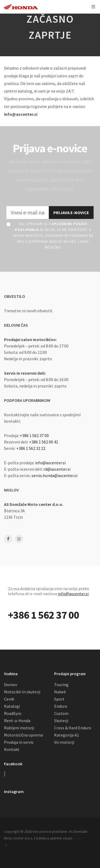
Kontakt (12, 749)
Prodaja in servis (19, 742)
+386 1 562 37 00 (34, 435)
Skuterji (61, 721)
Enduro (61, 706)
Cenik (9, 699)
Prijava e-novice (71, 213)
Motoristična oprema (23, 735)
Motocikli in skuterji (22, 692)
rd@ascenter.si (57, 469)
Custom (61, 713)
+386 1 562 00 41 (44, 442)
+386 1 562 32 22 (31, 448)
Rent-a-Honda (17, 721)
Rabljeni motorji (19, 728)
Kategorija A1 (67, 735)
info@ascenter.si (50, 463)
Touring (61, 685)
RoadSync (13, 713)
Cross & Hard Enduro (73, 728)
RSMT (78, 838)
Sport (59, 699)
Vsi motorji (64, 742)
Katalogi (12, 706)
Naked (60, 692)
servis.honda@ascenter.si (54, 475)
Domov (11, 685)
